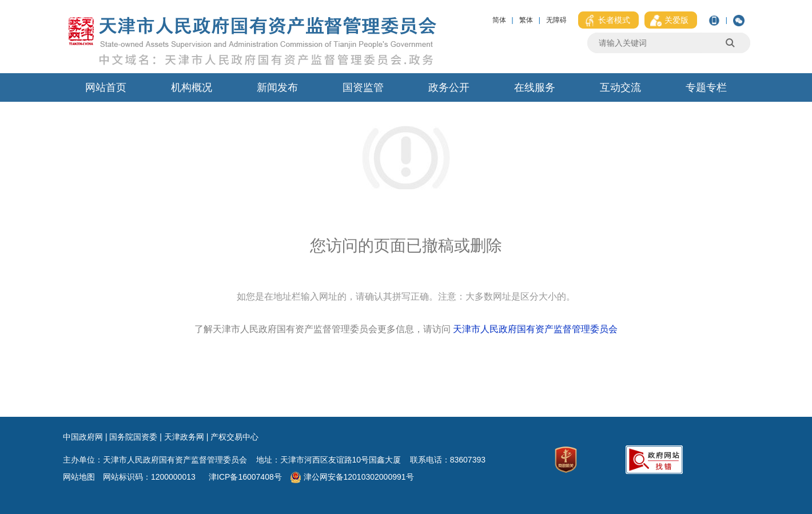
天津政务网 (184, 437)
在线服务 (535, 87)
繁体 (526, 20)
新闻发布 (277, 87)
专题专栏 (706, 87)
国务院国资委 (133, 437)
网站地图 (79, 477)
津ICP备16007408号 (246, 477)
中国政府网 (83, 437)
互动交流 (620, 87)
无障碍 (556, 20)
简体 (499, 20)
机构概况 (192, 87)
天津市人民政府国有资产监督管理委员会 (535, 329)
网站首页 (106, 87)
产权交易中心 (234, 437)
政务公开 (449, 87)
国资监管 (363, 87)
